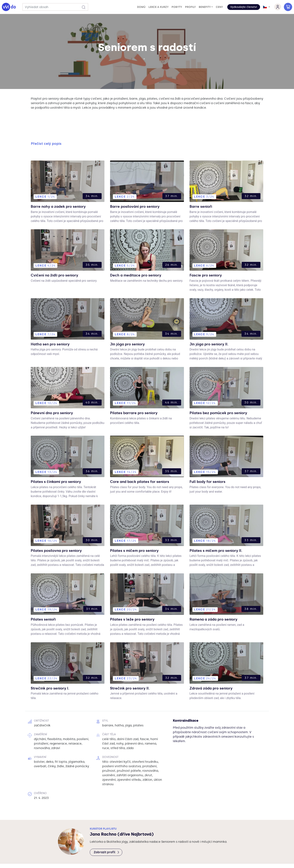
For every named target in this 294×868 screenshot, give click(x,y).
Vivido (119, 845)
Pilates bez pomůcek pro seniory (223, 387)
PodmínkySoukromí (145, 845)
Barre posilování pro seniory (139, 179)
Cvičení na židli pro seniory (58, 248)
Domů (141, 7)
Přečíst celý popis (46, 116)
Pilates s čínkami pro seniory (60, 456)
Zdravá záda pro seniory (214, 663)
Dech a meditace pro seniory (140, 248)
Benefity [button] (205, 7)
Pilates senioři (45, 594)
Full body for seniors (210, 456)
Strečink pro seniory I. (53, 663)
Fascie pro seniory (208, 248)
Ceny (219, 7)
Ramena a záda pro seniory (217, 594)
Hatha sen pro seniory (53, 317)
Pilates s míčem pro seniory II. (220, 525)
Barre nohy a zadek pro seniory (63, 179)
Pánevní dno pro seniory (55, 387)
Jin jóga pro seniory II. (212, 317)
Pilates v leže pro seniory (136, 594)
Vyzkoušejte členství (244, 7)
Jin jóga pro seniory (130, 317)
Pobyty (177, 7)
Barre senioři (202, 179)
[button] (244, 7)
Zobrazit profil (107, 828)
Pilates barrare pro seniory (137, 387)
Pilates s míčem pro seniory (138, 525)
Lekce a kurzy (159, 7)
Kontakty (173, 845)
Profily (190, 7)
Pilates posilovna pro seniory (60, 525)
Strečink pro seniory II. (133, 663)
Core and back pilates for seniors (144, 456)
